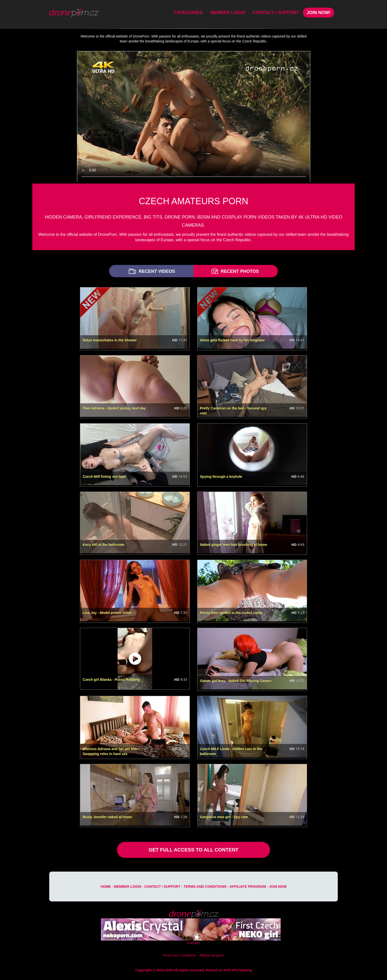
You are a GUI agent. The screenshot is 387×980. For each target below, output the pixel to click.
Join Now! (319, 13)
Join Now (278, 887)
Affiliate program (248, 887)
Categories (188, 13)
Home (106, 887)
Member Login (228, 13)
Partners (194, 943)
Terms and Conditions (205, 887)
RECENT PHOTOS (234, 271)
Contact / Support (276, 13)
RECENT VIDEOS (151, 271)
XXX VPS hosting (238, 970)
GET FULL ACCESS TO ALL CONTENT (193, 850)
